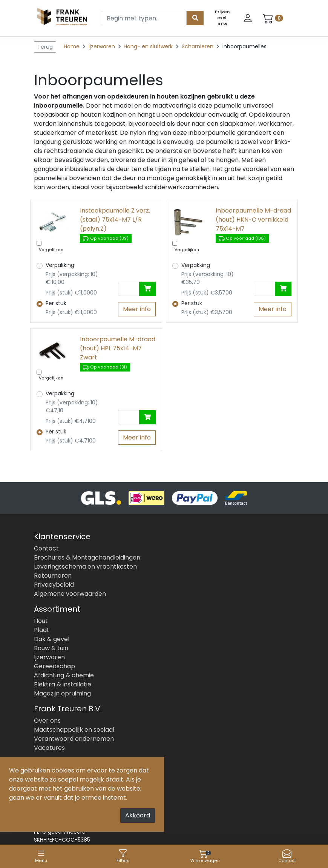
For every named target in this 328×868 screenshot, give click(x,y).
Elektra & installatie (63, 684)
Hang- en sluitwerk (149, 46)
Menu (41, 856)
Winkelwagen (205, 856)
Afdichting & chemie (64, 675)
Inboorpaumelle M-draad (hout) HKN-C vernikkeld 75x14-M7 (253, 220)
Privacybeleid (54, 585)
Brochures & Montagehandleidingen (87, 557)
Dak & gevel (52, 639)
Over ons (47, 721)
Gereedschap (54, 666)
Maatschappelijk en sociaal (74, 730)
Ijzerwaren (103, 46)
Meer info (137, 309)
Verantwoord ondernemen (74, 739)
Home (72, 46)
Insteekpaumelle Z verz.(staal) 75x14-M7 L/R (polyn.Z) (115, 220)
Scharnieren (198, 46)
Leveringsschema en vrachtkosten (85, 567)
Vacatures (49, 748)
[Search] (144, 18)
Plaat (42, 630)
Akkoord (138, 815)
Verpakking (60, 265)
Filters (123, 856)
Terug (45, 47)
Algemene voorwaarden (70, 594)
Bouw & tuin (51, 648)
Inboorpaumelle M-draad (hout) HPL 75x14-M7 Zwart (118, 348)
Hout (41, 621)
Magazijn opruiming (62, 693)
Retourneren (53, 576)
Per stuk (56, 303)
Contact (287, 856)
